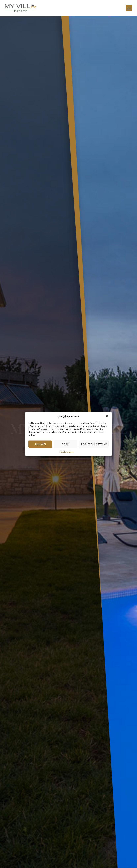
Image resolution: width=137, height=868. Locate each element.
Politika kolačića (67, 452)
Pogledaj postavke (94, 444)
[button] (107, 416)
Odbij (66, 444)
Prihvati (40, 444)
